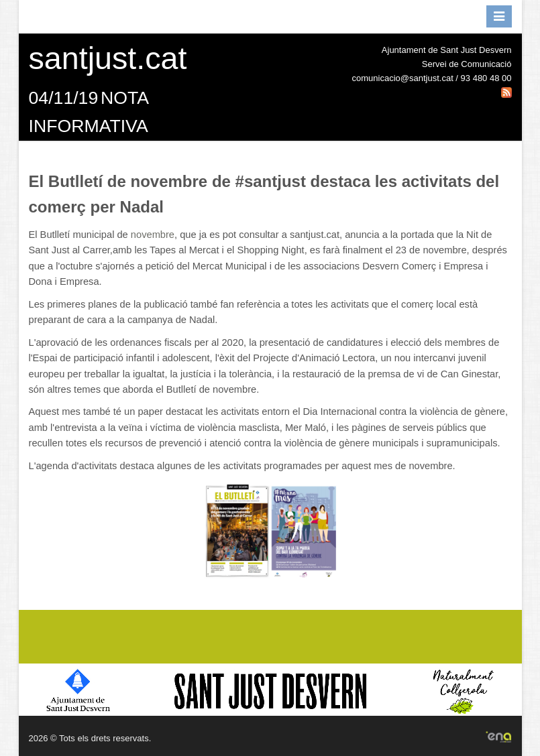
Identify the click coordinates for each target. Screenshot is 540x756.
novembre (153, 235)
